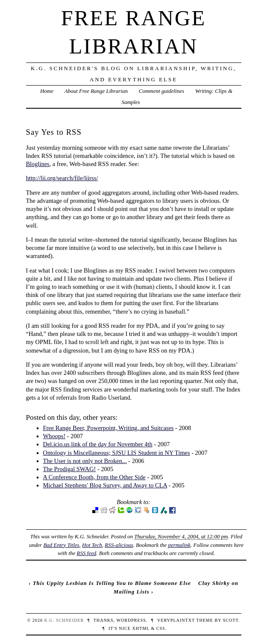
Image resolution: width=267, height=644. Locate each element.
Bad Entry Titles (61, 545)
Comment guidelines (161, 91)
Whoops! (54, 436)
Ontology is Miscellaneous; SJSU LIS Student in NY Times (117, 453)
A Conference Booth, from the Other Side (94, 477)
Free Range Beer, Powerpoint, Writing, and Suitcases (109, 428)
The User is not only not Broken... (85, 461)
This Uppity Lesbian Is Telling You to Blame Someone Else (112, 583)
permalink (179, 545)
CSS (161, 628)
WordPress (131, 620)
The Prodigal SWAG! (70, 469)
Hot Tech (92, 545)
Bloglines (38, 164)
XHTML (141, 628)
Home (47, 91)
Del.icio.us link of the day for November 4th (98, 444)
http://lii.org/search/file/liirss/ (62, 178)
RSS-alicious (119, 545)
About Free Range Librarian (96, 91)
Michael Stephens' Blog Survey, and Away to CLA (105, 485)
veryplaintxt (176, 620)
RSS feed (87, 553)
